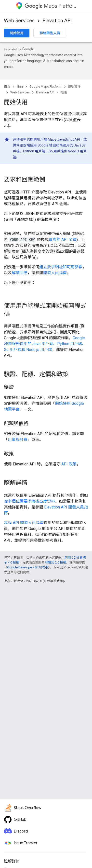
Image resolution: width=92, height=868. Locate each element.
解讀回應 (20, 273)
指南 (64, 92)
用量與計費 (18, 440)
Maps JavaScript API (64, 139)
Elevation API (57, 21)
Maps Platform (50, 6)
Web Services (19, 21)
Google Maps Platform (46, 86)
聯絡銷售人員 (50, 33)
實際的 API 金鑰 (63, 240)
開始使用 (17, 33)
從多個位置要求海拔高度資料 (29, 501)
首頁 (7, 86)
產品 (20, 86)
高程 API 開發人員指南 (24, 523)
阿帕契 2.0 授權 (55, 562)
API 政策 (69, 464)
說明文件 (74, 86)
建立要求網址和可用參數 (61, 267)
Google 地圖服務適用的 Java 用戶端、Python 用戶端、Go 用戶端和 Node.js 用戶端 (50, 151)
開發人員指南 (55, 273)
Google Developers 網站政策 (28, 567)
